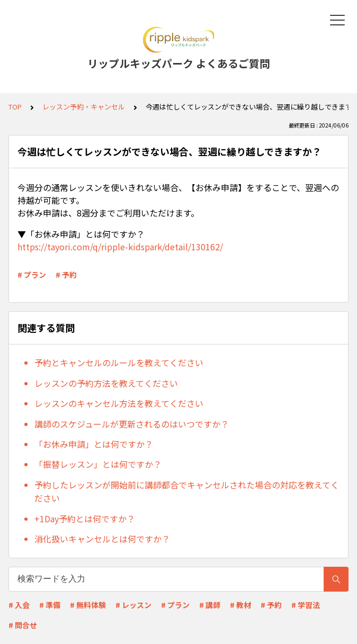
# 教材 (240, 605)
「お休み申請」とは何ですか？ (94, 444)
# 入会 (19, 605)
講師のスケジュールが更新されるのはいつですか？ (132, 424)
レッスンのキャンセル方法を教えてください (119, 403)
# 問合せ (23, 625)
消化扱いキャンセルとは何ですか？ (102, 539)
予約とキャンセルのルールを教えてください (119, 362)
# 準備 (50, 605)
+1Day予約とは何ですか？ (85, 519)
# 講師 (210, 605)
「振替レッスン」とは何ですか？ (98, 464)
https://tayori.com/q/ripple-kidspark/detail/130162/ (120, 247)
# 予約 (66, 275)
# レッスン (133, 605)
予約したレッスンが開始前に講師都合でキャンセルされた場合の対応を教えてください (187, 492)
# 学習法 (306, 605)
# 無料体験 (88, 605)
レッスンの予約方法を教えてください (106, 383)
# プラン (32, 275)
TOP (15, 107)
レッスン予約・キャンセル (84, 107)
